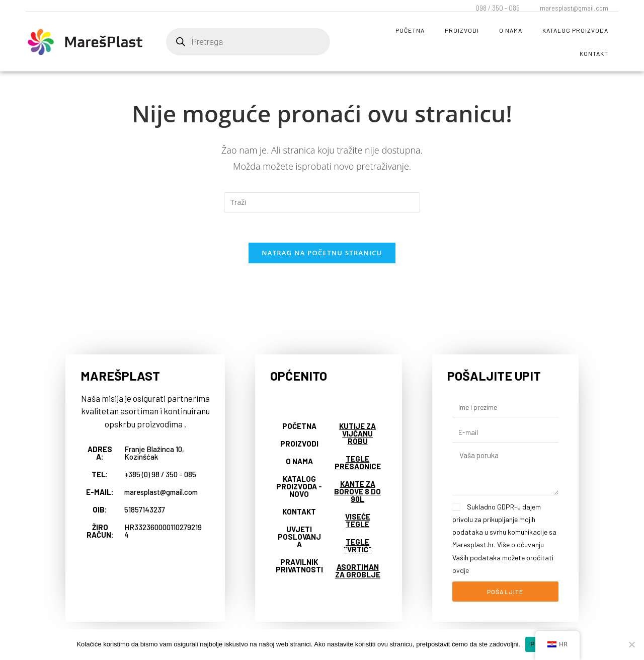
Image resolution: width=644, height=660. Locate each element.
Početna (410, 30)
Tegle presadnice (358, 463)
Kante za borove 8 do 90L (357, 492)
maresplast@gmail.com (574, 8)
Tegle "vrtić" (358, 546)
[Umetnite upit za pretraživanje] (322, 202)
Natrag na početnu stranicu (322, 253)
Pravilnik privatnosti (299, 566)
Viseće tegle (358, 521)
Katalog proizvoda (575, 30)
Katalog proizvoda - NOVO (299, 487)
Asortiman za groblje (358, 571)
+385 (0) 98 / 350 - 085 (160, 475)
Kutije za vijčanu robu (357, 434)
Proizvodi (462, 30)
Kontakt (594, 53)
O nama (511, 30)
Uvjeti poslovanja (299, 537)
